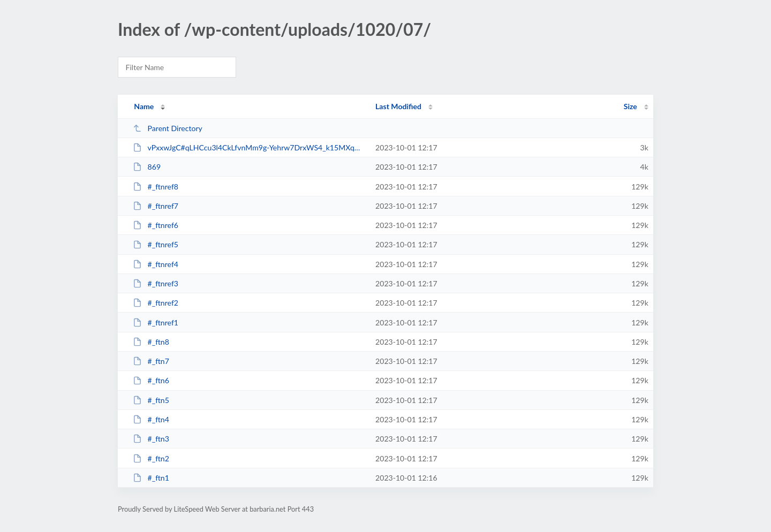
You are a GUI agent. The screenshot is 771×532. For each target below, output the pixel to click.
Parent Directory (168, 128)
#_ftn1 (151, 478)
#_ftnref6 (156, 225)
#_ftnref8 (156, 187)
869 (147, 167)
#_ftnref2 (156, 303)
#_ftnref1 (156, 322)
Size (630, 106)
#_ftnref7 (156, 206)
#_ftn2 (151, 458)
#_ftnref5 (156, 244)
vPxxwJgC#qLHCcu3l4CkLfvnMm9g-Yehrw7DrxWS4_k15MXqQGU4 (249, 147)
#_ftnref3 (156, 283)
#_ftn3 (151, 439)
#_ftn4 (151, 419)
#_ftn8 (151, 342)
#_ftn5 (151, 400)
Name (144, 106)
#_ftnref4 (156, 264)
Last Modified (398, 106)
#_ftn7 (151, 361)
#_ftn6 (151, 380)
